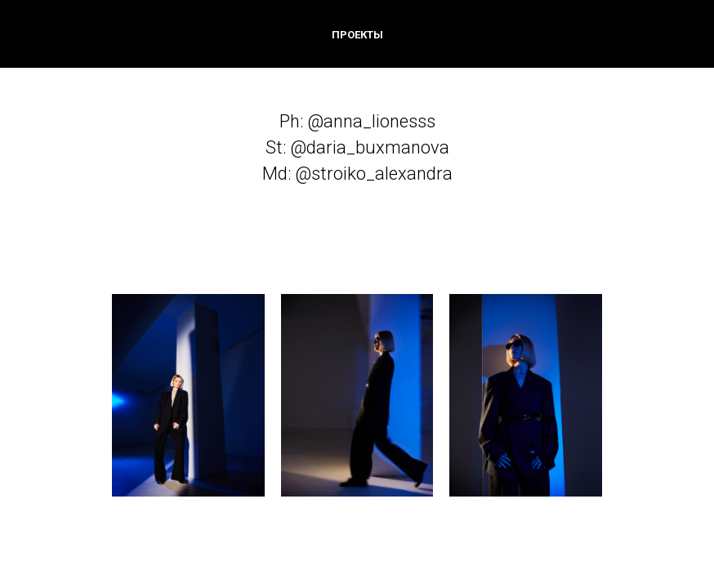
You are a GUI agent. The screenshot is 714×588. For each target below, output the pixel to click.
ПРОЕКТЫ (357, 35)
